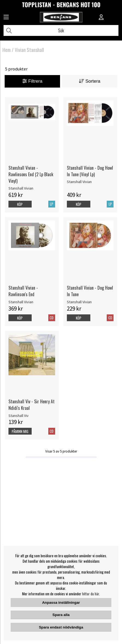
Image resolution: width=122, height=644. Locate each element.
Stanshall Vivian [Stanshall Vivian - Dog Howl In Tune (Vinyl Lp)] (79, 182)
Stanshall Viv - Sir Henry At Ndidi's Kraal (32, 405)
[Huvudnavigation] (6, 18)
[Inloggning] (101, 18)
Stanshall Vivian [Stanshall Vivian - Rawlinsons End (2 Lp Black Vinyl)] (21, 188)
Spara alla (61, 615)
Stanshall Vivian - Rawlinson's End (23, 291)
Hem (7, 50)
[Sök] (61, 30)
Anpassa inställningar (61, 603)
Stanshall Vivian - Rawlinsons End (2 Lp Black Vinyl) (31, 174)
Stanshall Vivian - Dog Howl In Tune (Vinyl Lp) (90, 171)
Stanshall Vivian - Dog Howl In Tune (90, 291)
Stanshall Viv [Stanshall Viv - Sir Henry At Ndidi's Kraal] (19, 416)
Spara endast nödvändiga (61, 627)
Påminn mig (20, 431)
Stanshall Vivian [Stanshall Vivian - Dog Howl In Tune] (79, 302)
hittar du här (91, 594)
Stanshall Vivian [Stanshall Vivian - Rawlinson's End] (21, 302)
